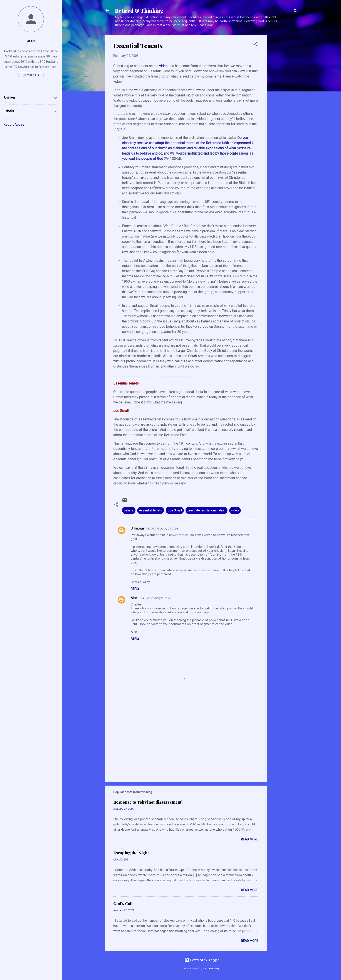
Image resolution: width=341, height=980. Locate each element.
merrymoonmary (211, 969)
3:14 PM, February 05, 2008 (155, 598)
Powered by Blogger (201, 960)
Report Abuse (14, 124)
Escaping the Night (131, 853)
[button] (256, 45)
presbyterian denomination (206, 510)
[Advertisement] (284, 100)
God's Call (123, 904)
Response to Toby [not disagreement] (148, 802)
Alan (134, 598)
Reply (135, 589)
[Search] (296, 12)
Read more (250, 839)
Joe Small (175, 510)
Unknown (137, 528)
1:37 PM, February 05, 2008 (162, 529)
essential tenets (151, 510)
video (164, 66)
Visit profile (31, 76)
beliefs (129, 510)
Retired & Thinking (139, 10)
